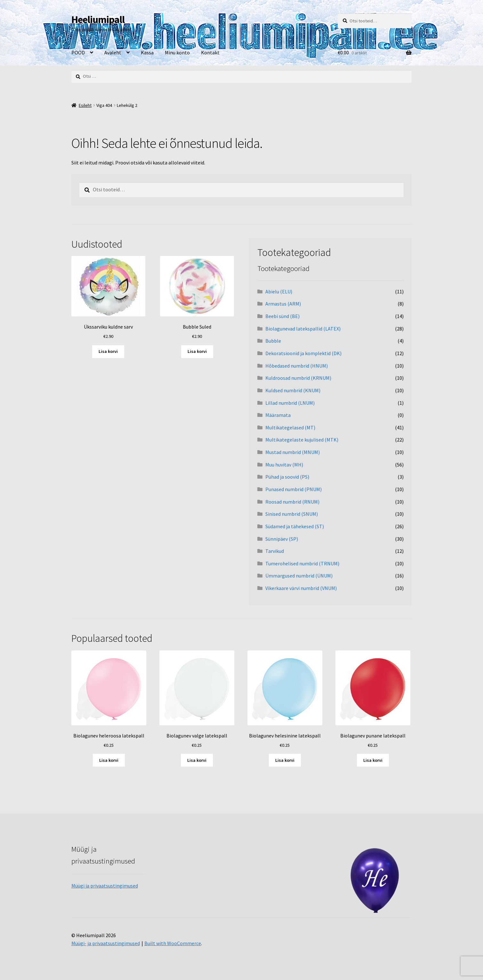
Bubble (273, 341)
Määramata (278, 415)
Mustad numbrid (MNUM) (293, 452)
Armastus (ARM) (283, 304)
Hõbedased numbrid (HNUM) (297, 366)
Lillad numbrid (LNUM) (290, 403)
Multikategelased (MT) (290, 427)
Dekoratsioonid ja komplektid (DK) (303, 353)
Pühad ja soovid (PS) (287, 477)
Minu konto (177, 52)
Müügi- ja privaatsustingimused (106, 943)
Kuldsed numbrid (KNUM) (293, 390)
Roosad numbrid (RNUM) (292, 502)
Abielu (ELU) (279, 291)
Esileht (85, 105)
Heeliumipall (98, 20)
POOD (78, 52)
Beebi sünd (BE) (282, 316)
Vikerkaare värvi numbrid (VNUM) (301, 588)
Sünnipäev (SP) (282, 539)
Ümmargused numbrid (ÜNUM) (299, 576)
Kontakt (210, 52)
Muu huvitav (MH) (284, 465)
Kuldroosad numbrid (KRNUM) (298, 378)
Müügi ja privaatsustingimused (105, 886)
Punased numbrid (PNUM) (294, 489)
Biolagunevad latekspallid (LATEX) (303, 329)
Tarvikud (275, 551)
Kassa (147, 52)
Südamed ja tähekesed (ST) (295, 526)
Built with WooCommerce (173, 943)
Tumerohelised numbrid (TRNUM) (302, 563)
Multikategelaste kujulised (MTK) (302, 440)
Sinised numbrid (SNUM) (292, 514)
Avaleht (113, 52)
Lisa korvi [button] (108, 351)
